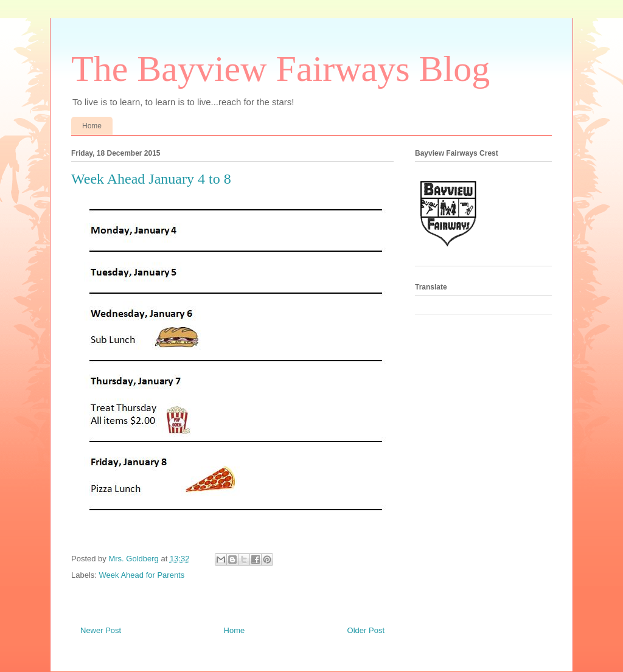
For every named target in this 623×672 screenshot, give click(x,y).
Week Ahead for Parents (142, 575)
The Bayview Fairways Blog (280, 69)
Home (92, 126)
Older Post (366, 630)
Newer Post (101, 630)
